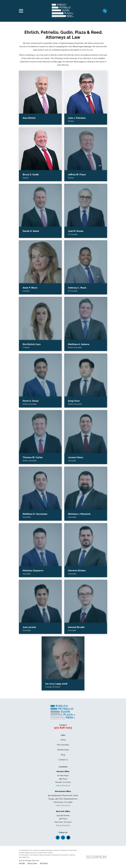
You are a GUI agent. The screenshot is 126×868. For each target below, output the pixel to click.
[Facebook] (58, 838)
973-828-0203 (63, 728)
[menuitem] (22, 863)
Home (63, 740)
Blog (63, 755)
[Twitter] (63, 838)
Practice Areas (63, 750)
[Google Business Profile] (68, 838)
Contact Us (63, 760)
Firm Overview (63, 745)
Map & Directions (63, 785)
